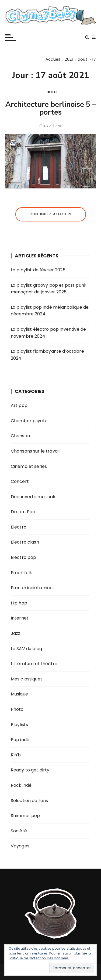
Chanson (20, 436)
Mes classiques (27, 679)
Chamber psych (28, 421)
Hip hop (19, 603)
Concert (20, 481)
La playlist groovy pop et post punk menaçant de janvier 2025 (49, 289)
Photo (51, 92)
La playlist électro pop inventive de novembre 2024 (48, 333)
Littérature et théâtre (34, 664)
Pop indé (20, 740)
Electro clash (25, 542)
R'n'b (16, 755)
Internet (20, 618)
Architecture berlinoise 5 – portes (51, 109)
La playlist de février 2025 (38, 270)
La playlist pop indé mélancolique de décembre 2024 (50, 311)
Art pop (19, 405)
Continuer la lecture (51, 214)
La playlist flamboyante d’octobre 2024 (47, 355)
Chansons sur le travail (35, 451)
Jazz (16, 633)
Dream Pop (23, 512)
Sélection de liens (29, 801)
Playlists (19, 725)
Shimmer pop (25, 816)
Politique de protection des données (39, 958)
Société (19, 831)
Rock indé (21, 785)
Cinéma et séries (29, 466)
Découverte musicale (34, 497)
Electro (19, 527)
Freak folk (22, 573)
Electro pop (24, 557)
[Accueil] (53, 59)
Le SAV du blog (26, 649)
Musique (19, 694)
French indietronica (32, 588)
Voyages (20, 846)
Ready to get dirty (30, 770)
